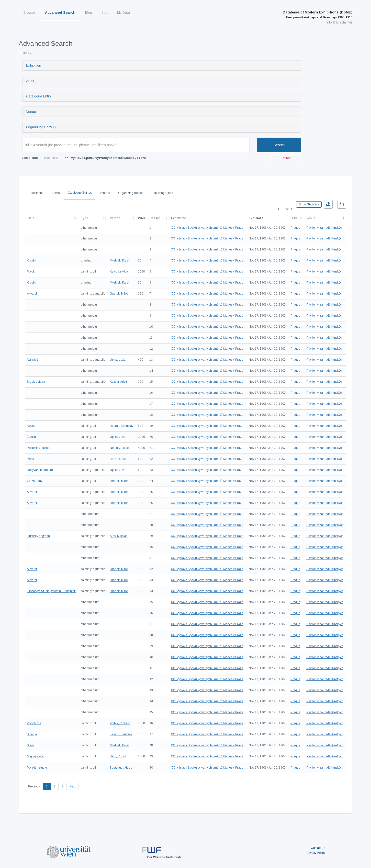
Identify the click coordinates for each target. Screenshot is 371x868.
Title (31, 218)
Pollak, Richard (120, 723)
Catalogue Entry (39, 96)
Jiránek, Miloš (119, 294)
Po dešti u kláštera (39, 448)
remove (287, 158)
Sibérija (32, 734)
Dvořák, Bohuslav (122, 426)
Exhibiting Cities (162, 193)
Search (279, 145)
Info (105, 12)
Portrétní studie (37, 768)
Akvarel (32, 294)
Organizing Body (39, 127)
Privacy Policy (316, 853)
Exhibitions (36, 193)
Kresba (32, 261)
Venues (105, 193)
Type (84, 218)
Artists (56, 193)
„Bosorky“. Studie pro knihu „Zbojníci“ (51, 591)
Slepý (31, 745)
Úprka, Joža (118, 360)
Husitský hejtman (38, 536)
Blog (89, 12)
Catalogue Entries (80, 193)
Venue (31, 112)
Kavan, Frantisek (121, 734)
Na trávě (33, 360)
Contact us (318, 848)
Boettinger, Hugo (121, 768)
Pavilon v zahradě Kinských (325, 228)
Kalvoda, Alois (119, 272)
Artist (30, 81)
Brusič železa (36, 382)
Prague (295, 228)
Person (115, 218)
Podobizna (34, 723)
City (294, 218)
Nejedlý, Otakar (120, 448)
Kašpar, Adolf (118, 382)
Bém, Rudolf (118, 459)
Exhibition (34, 65)
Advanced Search (60, 12)
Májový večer (36, 756)
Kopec (31, 426)
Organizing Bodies (131, 193)
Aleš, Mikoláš (119, 536)
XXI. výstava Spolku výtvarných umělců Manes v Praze (207, 228)
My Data (124, 12)
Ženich (31, 437)
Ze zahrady (35, 481)
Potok (31, 272)
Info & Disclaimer (339, 22)
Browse (29, 12)
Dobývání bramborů (40, 470)
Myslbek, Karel (119, 261)
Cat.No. (155, 218)
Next (73, 786)
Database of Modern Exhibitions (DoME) (318, 15)
